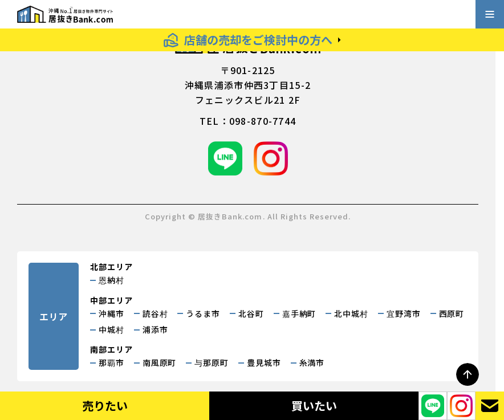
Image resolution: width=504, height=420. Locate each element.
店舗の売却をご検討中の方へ (258, 40)
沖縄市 (111, 313)
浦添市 (155, 329)
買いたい (314, 405)
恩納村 (111, 280)
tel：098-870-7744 (248, 121)
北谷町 (251, 313)
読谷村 (155, 313)
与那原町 (212, 362)
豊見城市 (264, 362)
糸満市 (312, 362)
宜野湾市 (404, 313)
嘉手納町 (299, 313)
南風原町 (160, 362)
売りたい (105, 405)
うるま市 (203, 313)
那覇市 (111, 362)
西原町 (452, 313)
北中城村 (351, 313)
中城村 (111, 329)
